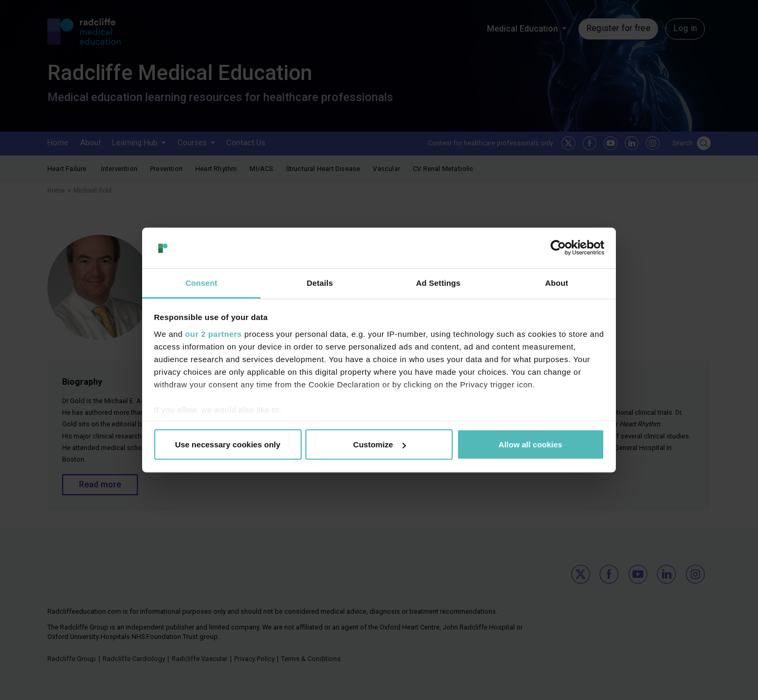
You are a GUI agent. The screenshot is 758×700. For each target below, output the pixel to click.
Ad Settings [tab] (438, 282)
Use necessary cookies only (227, 444)
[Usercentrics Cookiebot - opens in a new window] (558, 248)
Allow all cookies (530, 444)
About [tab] (557, 282)
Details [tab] (320, 282)
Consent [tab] (201, 282)
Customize (380, 444)
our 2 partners (214, 333)
